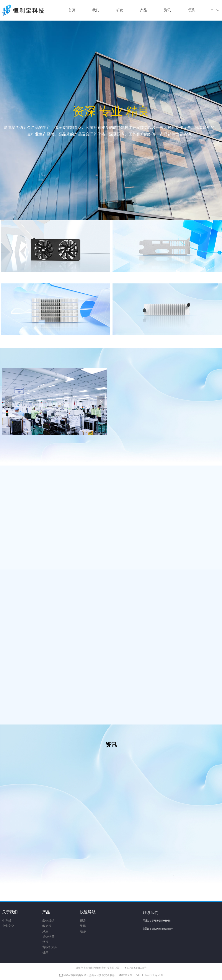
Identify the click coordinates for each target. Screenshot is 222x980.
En (217, 10)
